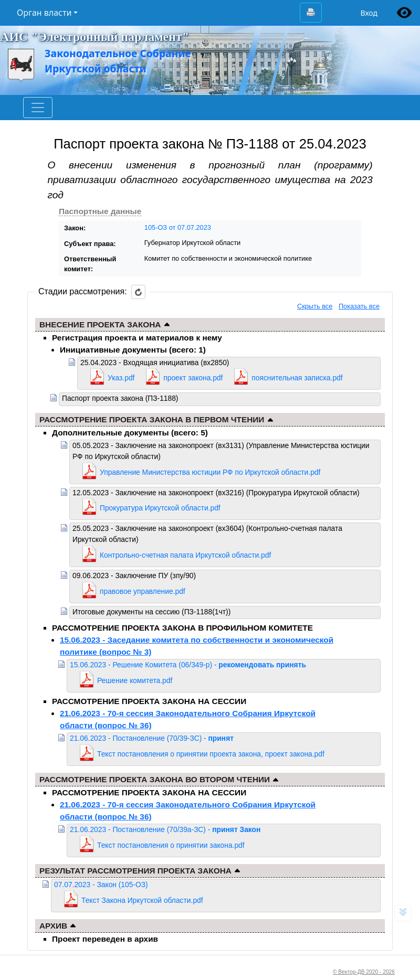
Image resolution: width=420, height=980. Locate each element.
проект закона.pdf (193, 378)
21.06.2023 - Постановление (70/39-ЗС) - (152, 738)
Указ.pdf (121, 378)
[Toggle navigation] (38, 108)
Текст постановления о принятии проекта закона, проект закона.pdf (211, 754)
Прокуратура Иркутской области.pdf (160, 508)
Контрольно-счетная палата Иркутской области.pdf (185, 555)
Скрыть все (315, 306)
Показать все (359, 306)
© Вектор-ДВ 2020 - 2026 (364, 972)
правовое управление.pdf (143, 591)
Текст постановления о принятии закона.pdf (171, 845)
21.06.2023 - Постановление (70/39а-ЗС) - (165, 829)
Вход (369, 13)
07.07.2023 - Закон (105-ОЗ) (101, 885)
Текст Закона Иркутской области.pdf (142, 900)
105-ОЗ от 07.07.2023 (178, 227)
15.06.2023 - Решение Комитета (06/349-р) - (188, 665)
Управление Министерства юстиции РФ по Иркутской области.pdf (210, 472)
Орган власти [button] (44, 13)
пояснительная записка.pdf (297, 378)
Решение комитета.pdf (135, 680)
